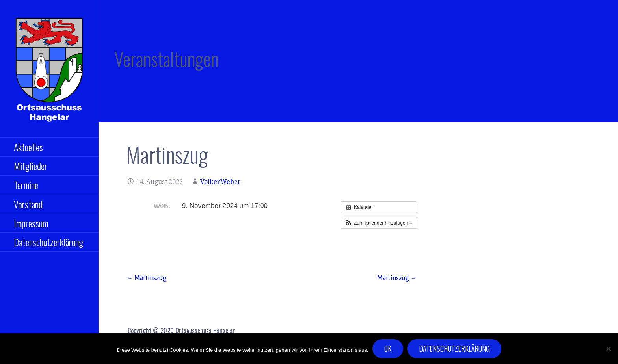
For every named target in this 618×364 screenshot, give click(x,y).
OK (388, 349)
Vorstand (28, 204)
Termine (26, 185)
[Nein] (608, 349)
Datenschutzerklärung (48, 242)
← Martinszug (146, 278)
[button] (379, 223)
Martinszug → (397, 278)
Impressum (31, 223)
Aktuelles (28, 147)
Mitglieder (31, 166)
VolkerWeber (221, 182)
